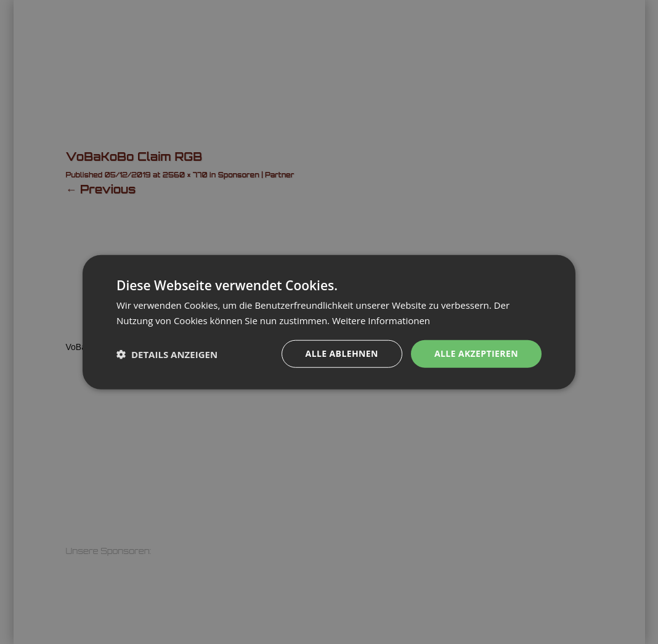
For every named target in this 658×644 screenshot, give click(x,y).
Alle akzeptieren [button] (476, 353)
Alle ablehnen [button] (342, 353)
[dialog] (329, 322)
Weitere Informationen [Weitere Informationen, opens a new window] (381, 320)
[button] (167, 354)
